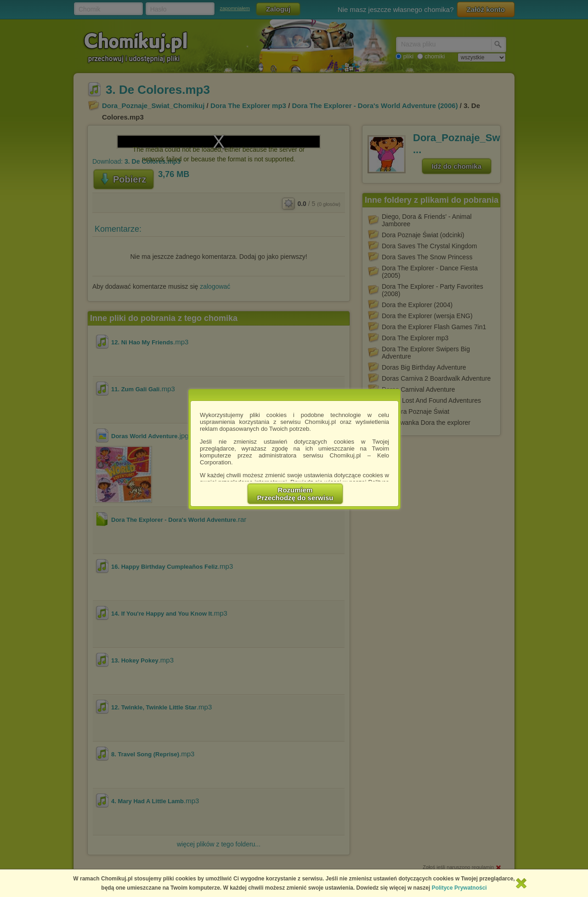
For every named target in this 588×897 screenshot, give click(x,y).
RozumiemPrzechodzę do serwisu (295, 494)
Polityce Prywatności (459, 888)
